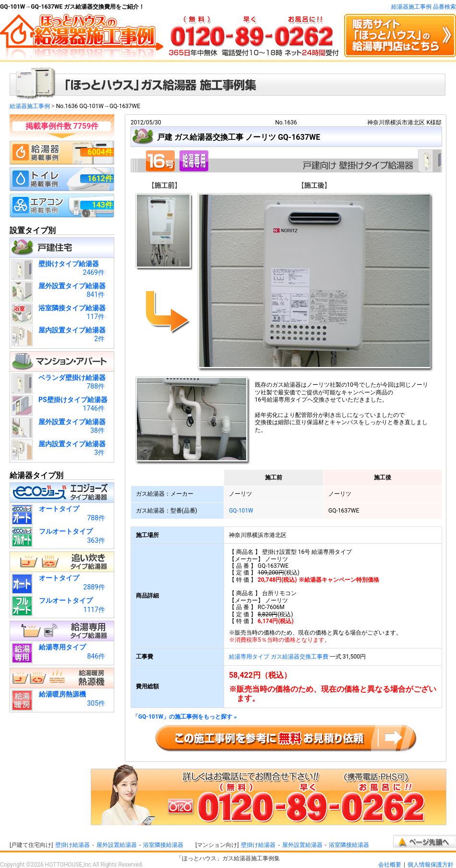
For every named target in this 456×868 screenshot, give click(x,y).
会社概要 (390, 865)
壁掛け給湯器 (72, 845)
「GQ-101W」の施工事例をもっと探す (185, 717)
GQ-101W (241, 511)
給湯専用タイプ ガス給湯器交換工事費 (279, 657)
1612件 (100, 178)
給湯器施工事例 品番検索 (424, 7)
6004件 (100, 152)
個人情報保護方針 (431, 865)
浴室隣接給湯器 (163, 845)
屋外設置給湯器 (117, 845)
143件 (102, 205)
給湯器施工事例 (30, 106)
